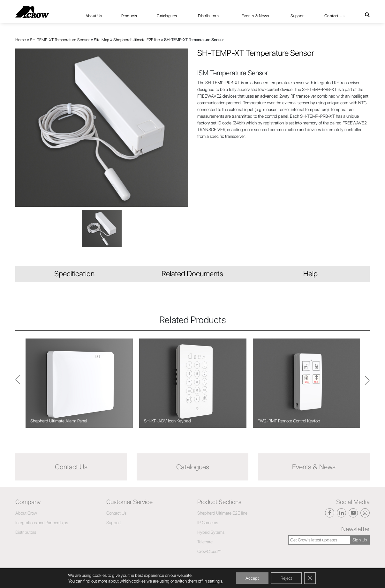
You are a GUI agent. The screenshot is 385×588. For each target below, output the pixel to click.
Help (310, 274)
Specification (74, 274)
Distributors (208, 16)
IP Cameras (208, 523)
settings (215, 581)
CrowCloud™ (209, 551)
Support (298, 16)
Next (18, 383)
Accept (252, 578)
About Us (94, 16)
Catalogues (167, 16)
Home (21, 40)
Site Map (102, 40)
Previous (367, 383)
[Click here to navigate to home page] (32, 12)
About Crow (26, 513)
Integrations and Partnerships (42, 523)
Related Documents (192, 274)
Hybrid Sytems (211, 532)
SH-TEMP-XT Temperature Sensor (60, 40)
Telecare (205, 542)
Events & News (255, 16)
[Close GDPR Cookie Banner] (310, 578)
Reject (286, 578)
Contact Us (334, 16)
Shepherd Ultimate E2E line (137, 40)
